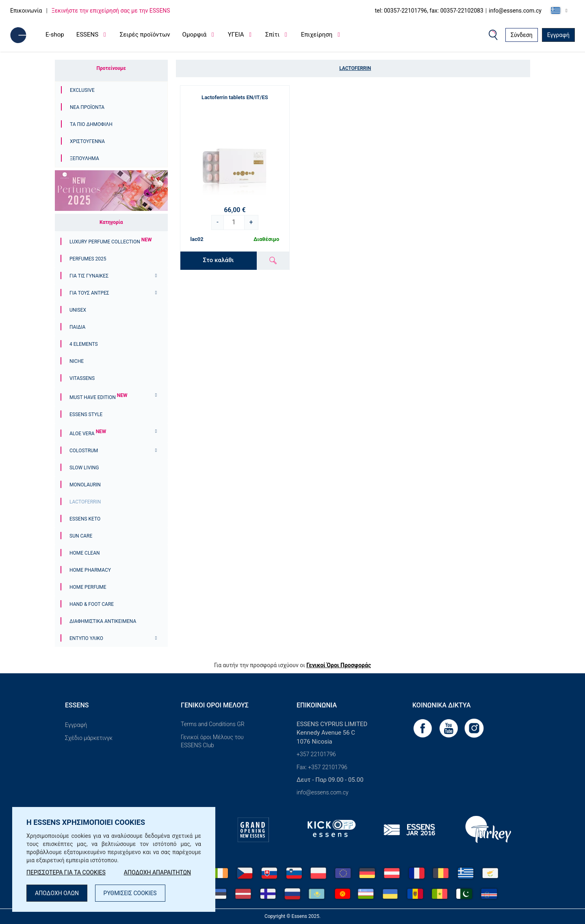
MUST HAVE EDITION (98, 397)
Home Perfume (88, 587)
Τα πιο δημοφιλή (91, 124)
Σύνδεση (522, 35)
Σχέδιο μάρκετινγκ (89, 738)
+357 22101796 (316, 754)
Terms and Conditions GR (213, 724)
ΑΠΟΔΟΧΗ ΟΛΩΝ (57, 893)
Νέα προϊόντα (87, 107)
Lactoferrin (85, 502)
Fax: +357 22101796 (322, 767)
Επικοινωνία (26, 11)
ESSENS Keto (85, 519)
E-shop (55, 35)
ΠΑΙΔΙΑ (77, 327)
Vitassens (82, 378)
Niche (77, 361)
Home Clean (85, 553)
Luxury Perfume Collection (110, 242)
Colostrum (84, 451)
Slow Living (84, 468)
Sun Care (81, 536)
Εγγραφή (558, 35)
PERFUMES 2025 (88, 259)
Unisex (78, 310)
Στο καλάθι (219, 260)
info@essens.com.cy (515, 11)
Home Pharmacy (90, 570)
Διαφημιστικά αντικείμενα (103, 621)
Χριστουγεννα (87, 141)
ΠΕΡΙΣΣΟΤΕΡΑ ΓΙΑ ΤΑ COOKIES (66, 872)
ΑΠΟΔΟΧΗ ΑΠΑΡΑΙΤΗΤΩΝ (157, 872)
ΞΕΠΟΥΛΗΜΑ (84, 158)
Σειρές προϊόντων (145, 35)
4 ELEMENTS (84, 344)
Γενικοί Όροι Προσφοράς (339, 665)
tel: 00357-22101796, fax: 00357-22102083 (429, 11)
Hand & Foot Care (92, 604)
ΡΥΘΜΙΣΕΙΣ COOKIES (130, 893)
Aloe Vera (88, 434)
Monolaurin (85, 485)
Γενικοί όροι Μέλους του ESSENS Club (212, 741)
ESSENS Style (86, 414)
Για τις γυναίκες (89, 276)
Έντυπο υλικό (86, 638)
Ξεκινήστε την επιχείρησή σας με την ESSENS (111, 11)
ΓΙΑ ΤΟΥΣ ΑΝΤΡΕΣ (89, 293)
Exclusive (82, 90)
